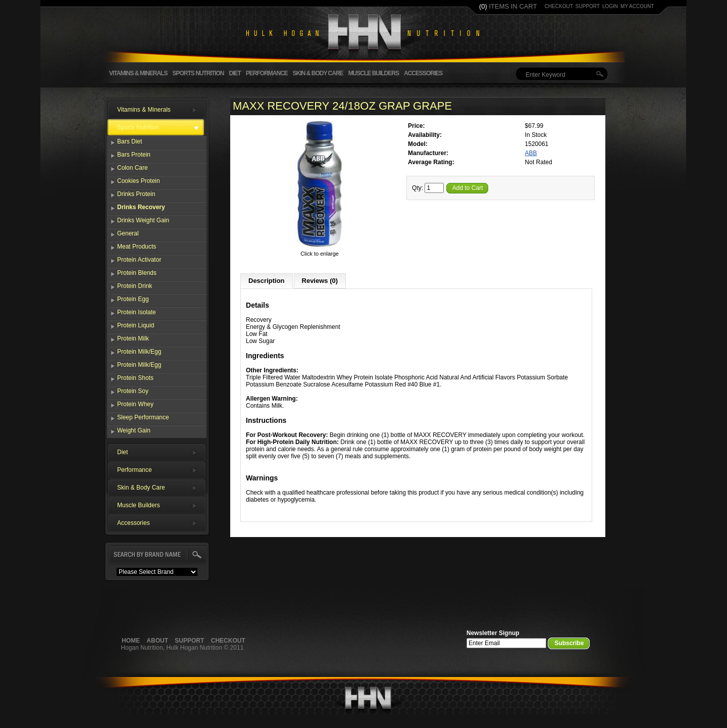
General (128, 233)
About (157, 641)
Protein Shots (135, 378)
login (610, 6)
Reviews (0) (320, 281)
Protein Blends (137, 273)
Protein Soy (133, 391)
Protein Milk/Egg (139, 352)
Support (189, 641)
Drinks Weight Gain (143, 220)
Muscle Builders (374, 73)
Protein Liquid (136, 325)
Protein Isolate (137, 312)
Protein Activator (139, 260)
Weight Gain (134, 430)
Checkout (228, 641)
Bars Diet (129, 141)
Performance (267, 73)
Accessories (423, 73)
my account (637, 6)
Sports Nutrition (198, 73)
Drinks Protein (136, 194)
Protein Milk (133, 338)
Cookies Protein (139, 181)
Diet (235, 73)
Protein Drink (135, 286)
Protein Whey (135, 404)
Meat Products (137, 247)
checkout (559, 6)
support (588, 6)
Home (131, 641)
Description (267, 281)
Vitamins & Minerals (138, 73)
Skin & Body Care (318, 73)
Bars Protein (134, 155)
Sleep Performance (143, 417)
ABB (531, 153)
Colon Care (133, 168)
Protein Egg (133, 299)
